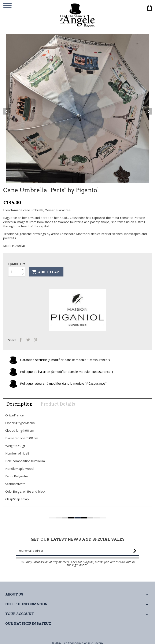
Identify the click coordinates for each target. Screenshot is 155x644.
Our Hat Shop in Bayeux (28, 624)
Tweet (30, 344)
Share (23, 344)
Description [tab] (19, 408)
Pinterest (38, 344)
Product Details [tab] (58, 408)
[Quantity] (14, 276)
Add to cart (46, 276)
